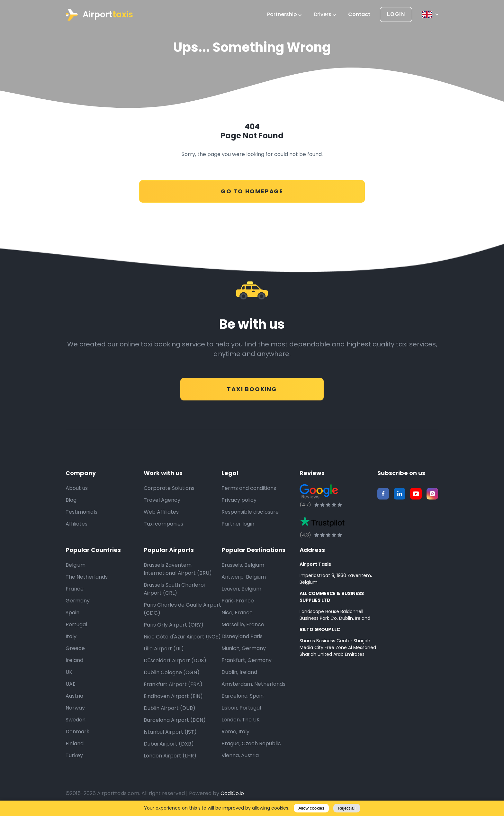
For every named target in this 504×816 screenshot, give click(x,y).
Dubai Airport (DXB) (169, 744)
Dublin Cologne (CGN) (172, 673)
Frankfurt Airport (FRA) (173, 685)
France (75, 589)
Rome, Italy (235, 732)
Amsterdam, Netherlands (253, 684)
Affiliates (76, 524)
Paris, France (238, 601)
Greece (75, 649)
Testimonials (81, 512)
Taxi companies (163, 524)
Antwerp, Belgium (244, 577)
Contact (359, 14)
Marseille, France (243, 625)
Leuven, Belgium (241, 589)
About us (77, 488)
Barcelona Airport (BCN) (175, 720)
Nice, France (237, 613)
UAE (71, 684)
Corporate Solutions (169, 488)
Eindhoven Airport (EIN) (173, 697)
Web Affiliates (161, 512)
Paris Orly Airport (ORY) (174, 625)
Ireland (74, 660)
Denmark (77, 732)
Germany (78, 601)
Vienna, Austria (240, 756)
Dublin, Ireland (239, 672)
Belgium (76, 565)
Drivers (325, 14)
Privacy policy (239, 500)
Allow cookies (311, 808)
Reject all (347, 808)
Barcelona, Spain (243, 696)
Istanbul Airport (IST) (170, 732)
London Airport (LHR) (170, 756)
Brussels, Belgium (243, 565)
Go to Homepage (252, 188)
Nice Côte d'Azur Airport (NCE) (182, 637)
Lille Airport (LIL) (164, 649)
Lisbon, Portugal (241, 708)
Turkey (74, 756)
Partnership (284, 14)
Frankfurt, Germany (247, 660)
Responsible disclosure (250, 512)
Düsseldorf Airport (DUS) (175, 661)
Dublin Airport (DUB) (170, 708)
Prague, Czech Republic (251, 744)
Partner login (238, 524)
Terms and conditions (249, 488)
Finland (75, 744)
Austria (74, 696)
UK (69, 672)
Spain (72, 613)
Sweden (76, 720)
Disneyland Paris (242, 637)
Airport (99, 15)
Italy (71, 637)
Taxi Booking (252, 386)
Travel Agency (162, 500)
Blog (71, 500)
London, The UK (241, 720)
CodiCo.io (232, 794)
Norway (75, 708)
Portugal (76, 625)
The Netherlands (87, 577)
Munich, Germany (244, 649)
